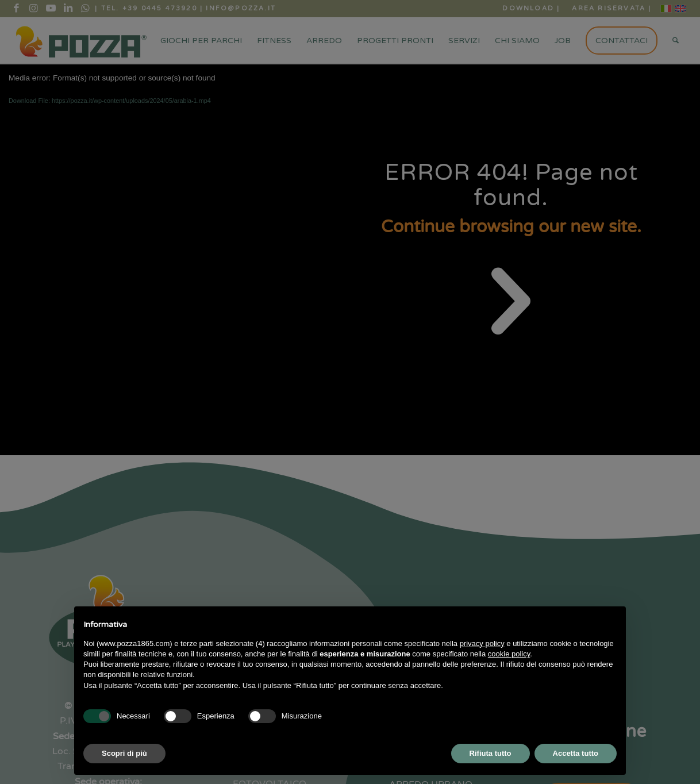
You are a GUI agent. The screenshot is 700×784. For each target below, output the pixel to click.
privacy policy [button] (482, 643)
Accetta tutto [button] (576, 753)
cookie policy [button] (509, 654)
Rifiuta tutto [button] (491, 753)
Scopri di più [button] (124, 753)
